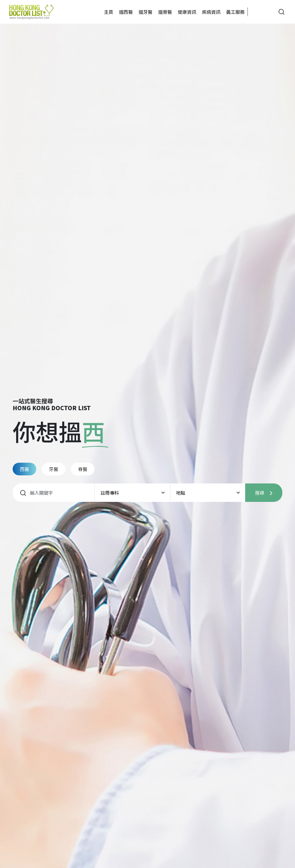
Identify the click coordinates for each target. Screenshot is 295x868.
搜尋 (264, 493)
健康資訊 (187, 12)
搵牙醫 (145, 12)
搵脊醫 (165, 12)
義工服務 (235, 12)
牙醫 (54, 469)
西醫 (24, 469)
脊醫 (83, 469)
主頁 (109, 12)
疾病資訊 (211, 12)
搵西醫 (126, 12)
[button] (257, 12)
